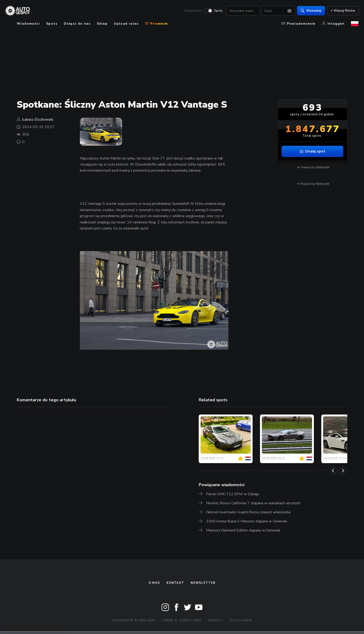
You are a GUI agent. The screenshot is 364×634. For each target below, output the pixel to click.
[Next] (343, 471)
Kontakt (175, 583)
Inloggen (333, 24)
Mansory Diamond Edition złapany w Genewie (243, 530)
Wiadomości (192, 11)
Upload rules (126, 24)
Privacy (216, 621)
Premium (156, 24)
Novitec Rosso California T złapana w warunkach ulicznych (253, 503)
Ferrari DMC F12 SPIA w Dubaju (232, 494)
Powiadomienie (298, 24)
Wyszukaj (310, 11)
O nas (154, 583)
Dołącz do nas (77, 24)
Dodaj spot (312, 151)
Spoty (218, 11)
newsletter (203, 583)
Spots (52, 24)
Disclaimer (241, 621)
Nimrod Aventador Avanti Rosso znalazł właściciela (248, 512)
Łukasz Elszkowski (38, 119)
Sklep (102, 24)
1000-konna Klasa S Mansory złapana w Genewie (247, 521)
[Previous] (333, 471)
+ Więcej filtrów (342, 11)
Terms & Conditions (181, 621)
